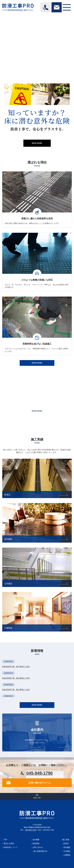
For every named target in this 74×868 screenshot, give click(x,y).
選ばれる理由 (9, 843)
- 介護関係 (66, 855)
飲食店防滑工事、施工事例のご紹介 (16, 667)
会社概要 (36, 840)
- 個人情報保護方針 (40, 851)
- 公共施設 (66, 851)
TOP (5, 840)
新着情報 (36, 843)
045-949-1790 (40, 773)
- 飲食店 (65, 843)
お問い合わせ (38, 847)
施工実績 (66, 840)
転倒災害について (11, 847)
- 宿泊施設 (66, 847)
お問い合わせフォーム (40, 783)
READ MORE (37, 143)
